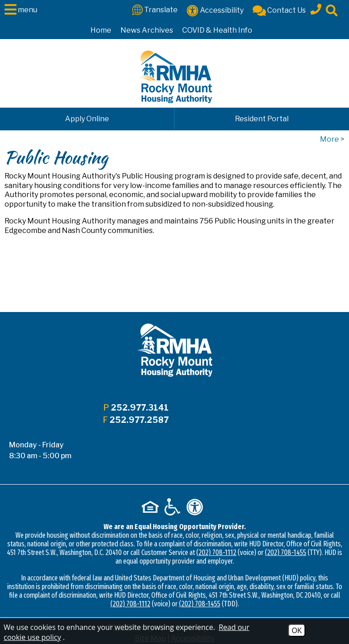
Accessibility (193, 601)
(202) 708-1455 (286, 515)
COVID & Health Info (217, 30)
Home (101, 30)
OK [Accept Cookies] (297, 630)
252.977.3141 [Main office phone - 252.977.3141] (139, 408)
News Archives (147, 30)
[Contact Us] (279, 10)
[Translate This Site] (155, 9)
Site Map (150, 601)
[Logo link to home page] (175, 77)
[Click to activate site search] (332, 10)
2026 (122, 590)
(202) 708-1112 (216, 515)
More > (332, 139)
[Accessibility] (215, 10)
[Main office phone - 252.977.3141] (316, 8)
